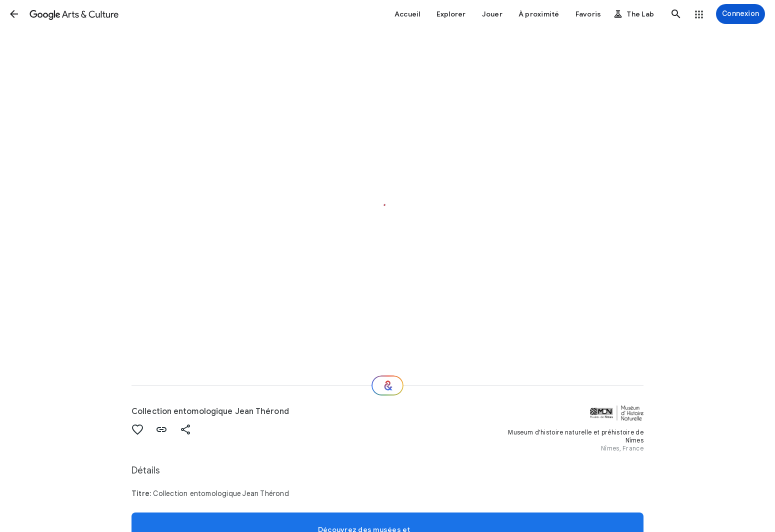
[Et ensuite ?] (387, 385)
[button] (14, 14)
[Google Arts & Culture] (74, 14)
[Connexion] (740, 14)
